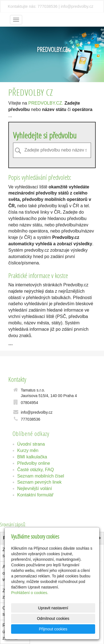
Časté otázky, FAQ (35, 470)
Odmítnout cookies (53, 618)
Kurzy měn (28, 450)
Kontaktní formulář (35, 495)
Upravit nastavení (53, 608)
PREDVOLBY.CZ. (46, 103)
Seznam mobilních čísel (41, 476)
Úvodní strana (31, 444)
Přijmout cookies (53, 629)
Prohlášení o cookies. (30, 593)
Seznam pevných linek (39, 482)
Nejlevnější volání (35, 488)
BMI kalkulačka (32, 457)
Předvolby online (34, 463)
